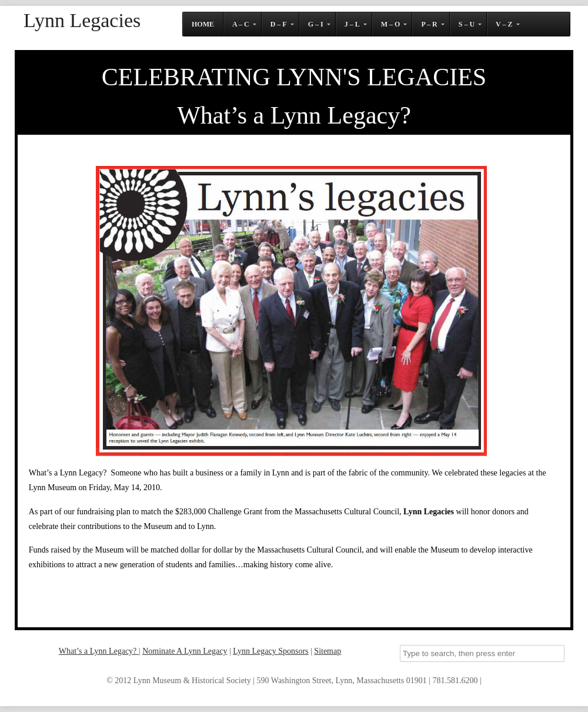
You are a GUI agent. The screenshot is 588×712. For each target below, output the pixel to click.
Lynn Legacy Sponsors (270, 651)
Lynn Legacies (82, 21)
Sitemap (328, 651)
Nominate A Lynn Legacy (185, 651)
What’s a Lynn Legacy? (99, 651)
